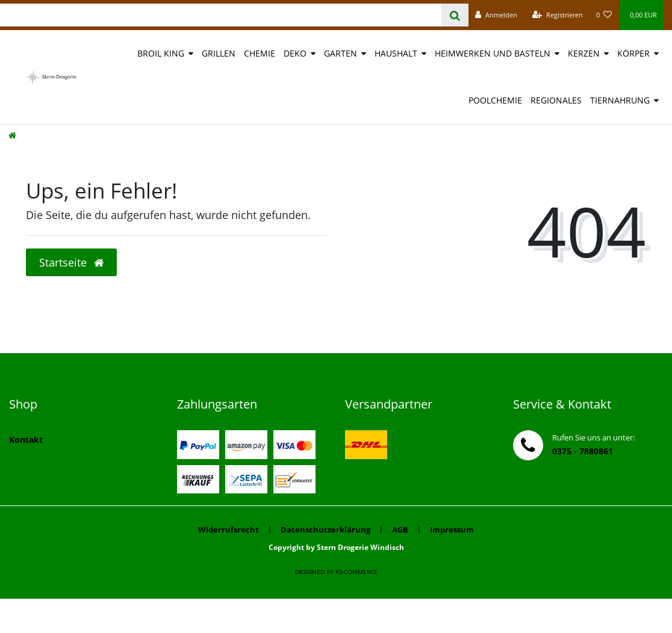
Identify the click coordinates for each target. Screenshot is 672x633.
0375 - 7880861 (583, 451)
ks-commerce (356, 572)
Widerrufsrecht (229, 530)
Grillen (219, 53)
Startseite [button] (71, 262)
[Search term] (221, 15)
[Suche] (455, 15)
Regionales (556, 100)
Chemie (260, 53)
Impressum (452, 530)
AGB (400, 530)
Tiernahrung (620, 100)
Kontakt (26, 440)
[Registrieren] (558, 15)
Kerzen (584, 53)
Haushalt (396, 53)
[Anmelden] (496, 15)
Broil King (161, 53)
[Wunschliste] (604, 15)
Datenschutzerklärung (325, 530)
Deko (295, 53)
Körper (633, 53)
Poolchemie (495, 100)
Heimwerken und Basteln (493, 53)
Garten (341, 53)
